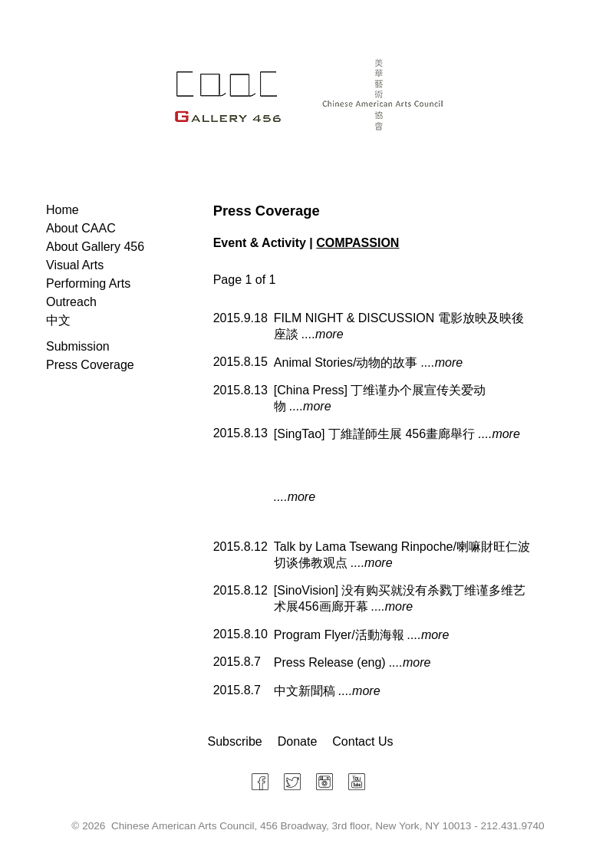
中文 (58, 320)
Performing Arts (88, 283)
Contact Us (362, 741)
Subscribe (235, 741)
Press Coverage (90, 365)
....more (322, 334)
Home (63, 210)
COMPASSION (357, 243)
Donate (298, 741)
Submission (78, 346)
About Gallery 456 (95, 247)
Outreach (71, 302)
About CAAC (81, 228)
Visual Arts (75, 265)
